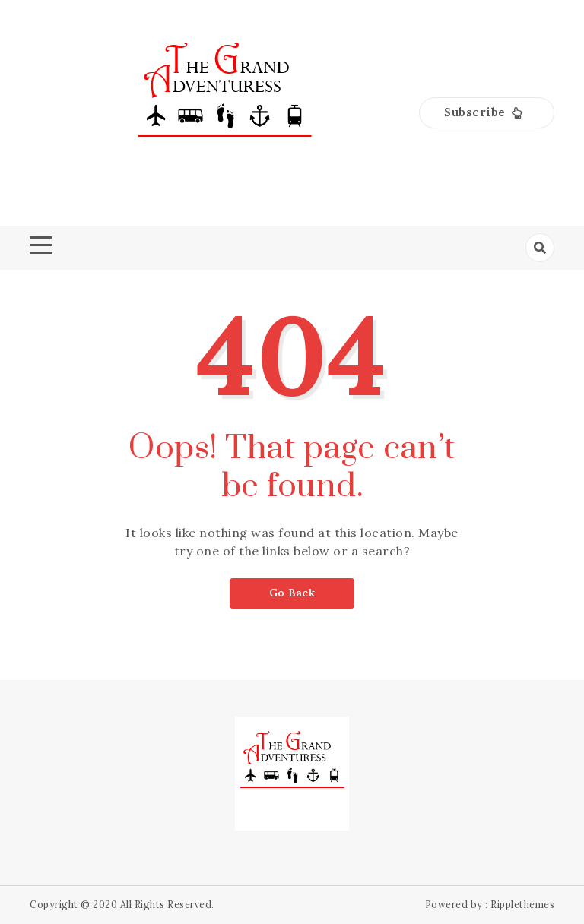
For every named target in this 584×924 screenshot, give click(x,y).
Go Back (292, 593)
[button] (487, 113)
